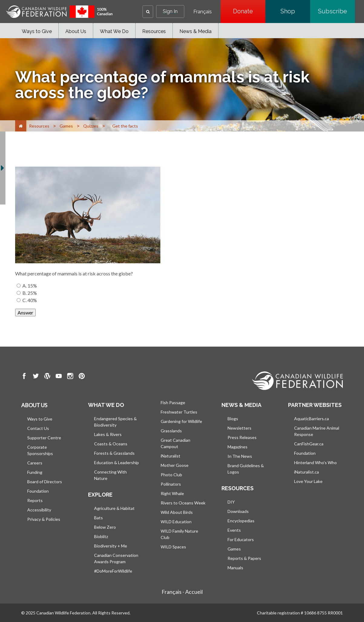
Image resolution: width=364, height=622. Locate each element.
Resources (154, 31)
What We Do (114, 31)
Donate (249, 11)
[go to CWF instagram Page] (70, 377)
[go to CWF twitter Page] (36, 377)
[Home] (21, 126)
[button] (148, 12)
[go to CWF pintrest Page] (82, 377)
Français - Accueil (182, 592)
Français (203, 12)
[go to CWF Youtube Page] (59, 377)
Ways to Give (37, 31)
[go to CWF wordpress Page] (47, 377)
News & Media (195, 31)
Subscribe (336, 11)
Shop (295, 11)
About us (34, 405)
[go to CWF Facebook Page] (24, 377)
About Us (76, 31)
